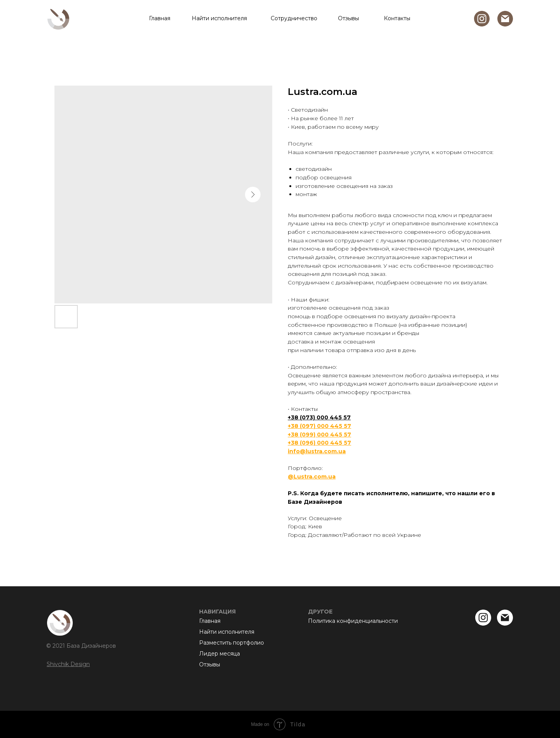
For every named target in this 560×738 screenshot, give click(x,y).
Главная (160, 18)
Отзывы (348, 18)
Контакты (397, 18)
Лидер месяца (220, 654)
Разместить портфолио (232, 643)
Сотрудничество (294, 18)
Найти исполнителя (219, 18)
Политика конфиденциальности (353, 621)
